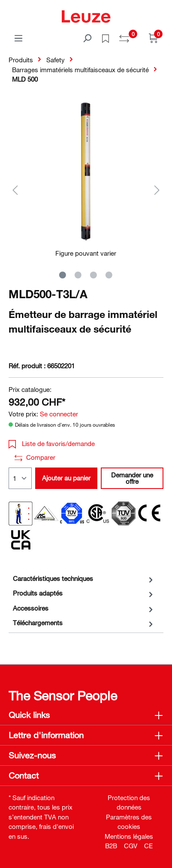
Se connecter (59, 414)
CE (148, 846)
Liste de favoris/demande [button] (52, 443)
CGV (131, 846)
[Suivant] (157, 190)
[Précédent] (15, 190)
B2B (111, 846)
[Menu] (18, 38)
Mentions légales (129, 836)
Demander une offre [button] (132, 478)
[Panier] (154, 38)
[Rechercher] (87, 38)
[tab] (84, 579)
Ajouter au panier (66, 478)
